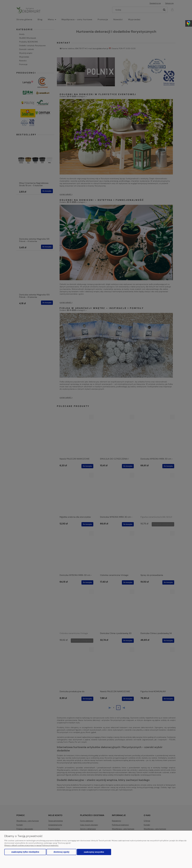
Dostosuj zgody (61, 852)
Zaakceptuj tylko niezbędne (25, 852)
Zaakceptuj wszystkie (94, 852)
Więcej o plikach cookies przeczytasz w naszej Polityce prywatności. (31, 845)
